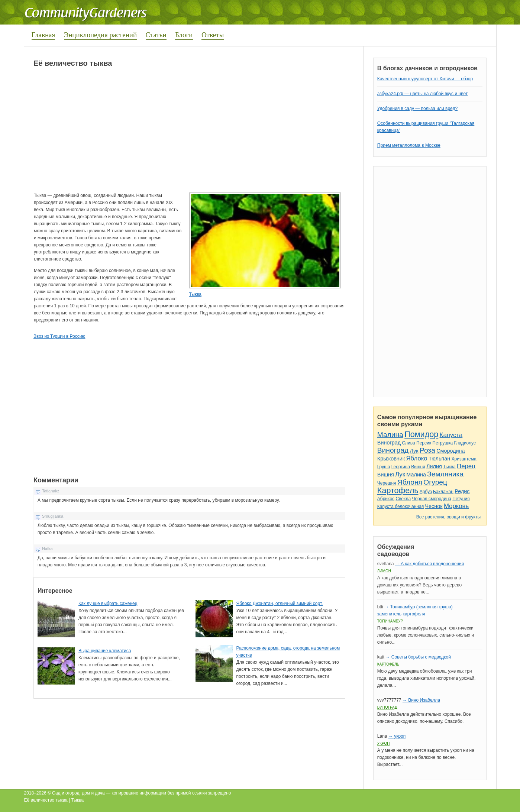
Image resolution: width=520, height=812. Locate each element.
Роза (427, 450)
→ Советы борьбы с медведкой (418, 657)
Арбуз (426, 492)
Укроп (384, 743)
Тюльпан (439, 459)
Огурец (435, 482)
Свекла (403, 499)
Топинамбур (390, 621)
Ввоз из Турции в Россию (59, 336)
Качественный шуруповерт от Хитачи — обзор (425, 79)
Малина (390, 435)
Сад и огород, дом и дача (78, 793)
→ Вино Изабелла (421, 700)
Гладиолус (465, 443)
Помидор (421, 434)
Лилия (434, 466)
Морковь (456, 506)
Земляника (445, 474)
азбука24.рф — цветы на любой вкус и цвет (423, 94)
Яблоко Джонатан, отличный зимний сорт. (280, 604)
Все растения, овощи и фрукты (448, 517)
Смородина (450, 451)
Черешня (387, 483)
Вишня (418, 467)
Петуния (461, 499)
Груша (384, 467)
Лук (414, 451)
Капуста (451, 435)
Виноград (389, 443)
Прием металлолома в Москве (409, 145)
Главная (43, 35)
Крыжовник (391, 459)
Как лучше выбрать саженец (108, 604)
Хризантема (464, 459)
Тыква (195, 294)
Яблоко (416, 458)
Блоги (184, 35)
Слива (408, 443)
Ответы (213, 35)
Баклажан (443, 492)
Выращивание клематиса (105, 651)
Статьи (156, 35)
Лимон (384, 571)
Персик (424, 443)
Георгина (401, 467)
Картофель (398, 490)
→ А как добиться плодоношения (429, 564)
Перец (466, 466)
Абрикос (386, 499)
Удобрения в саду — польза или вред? (417, 109)
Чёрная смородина (432, 499)
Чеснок (434, 506)
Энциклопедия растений (101, 35)
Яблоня (410, 482)
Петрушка (443, 443)
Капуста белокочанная (401, 507)
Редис (462, 491)
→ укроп (397, 736)
